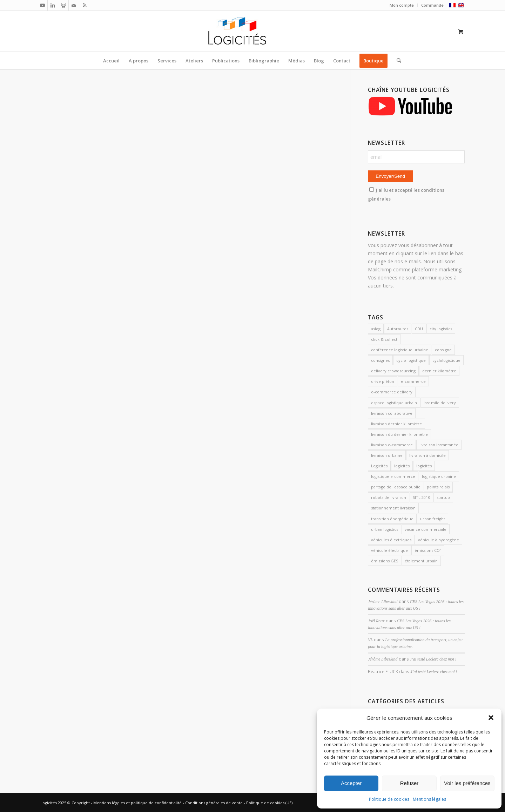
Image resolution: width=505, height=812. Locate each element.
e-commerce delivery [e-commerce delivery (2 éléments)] (392, 392)
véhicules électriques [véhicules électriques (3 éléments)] (391, 540)
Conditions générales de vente (214, 803)
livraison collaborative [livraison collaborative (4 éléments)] (392, 413)
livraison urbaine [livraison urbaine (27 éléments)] (387, 455)
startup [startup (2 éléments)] (443, 497)
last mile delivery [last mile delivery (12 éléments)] (440, 403)
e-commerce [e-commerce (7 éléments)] (413, 381)
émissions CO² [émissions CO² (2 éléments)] (428, 550)
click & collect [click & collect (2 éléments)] (384, 339)
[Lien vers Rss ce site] (85, 5)
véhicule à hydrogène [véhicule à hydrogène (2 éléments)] (439, 540)
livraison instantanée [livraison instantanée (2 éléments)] (439, 445)
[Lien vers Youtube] (42, 5)
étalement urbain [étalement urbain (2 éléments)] (421, 561)
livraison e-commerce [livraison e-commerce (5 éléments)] (392, 445)
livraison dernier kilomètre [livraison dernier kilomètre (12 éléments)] (396, 424)
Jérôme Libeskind (383, 602)
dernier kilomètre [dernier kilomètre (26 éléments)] (439, 371)
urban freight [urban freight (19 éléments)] (433, 519)
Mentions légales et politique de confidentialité (137, 803)
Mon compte (402, 5)
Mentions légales (429, 799)
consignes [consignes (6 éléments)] (380, 360)
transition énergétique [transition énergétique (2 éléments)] (392, 519)
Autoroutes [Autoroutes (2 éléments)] (398, 329)
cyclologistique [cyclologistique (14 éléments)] (446, 360)
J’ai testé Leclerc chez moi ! (433, 659)
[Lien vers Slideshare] (63, 5)
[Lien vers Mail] (74, 5)
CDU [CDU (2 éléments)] (419, 329)
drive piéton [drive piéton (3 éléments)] (383, 381)
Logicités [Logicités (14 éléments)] (379, 466)
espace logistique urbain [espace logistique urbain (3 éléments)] (394, 403)
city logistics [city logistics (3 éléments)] (441, 329)
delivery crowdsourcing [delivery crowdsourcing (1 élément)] (393, 371)
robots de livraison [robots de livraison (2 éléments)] (389, 497)
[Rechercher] (397, 61)
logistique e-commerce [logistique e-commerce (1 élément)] (393, 476)
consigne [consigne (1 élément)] (443, 350)
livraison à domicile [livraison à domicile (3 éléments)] (427, 455)
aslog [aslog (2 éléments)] (376, 329)
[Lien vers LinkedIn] (53, 5)
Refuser (409, 783)
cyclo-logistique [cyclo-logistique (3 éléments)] (411, 360)
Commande (432, 5)
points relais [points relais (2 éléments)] (438, 487)
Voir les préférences (467, 783)
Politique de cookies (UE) (269, 803)
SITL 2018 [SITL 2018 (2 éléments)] (421, 497)
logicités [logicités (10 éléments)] (402, 466)
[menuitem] (402, 5)
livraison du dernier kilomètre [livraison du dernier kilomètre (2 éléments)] (399, 434)
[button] (491, 718)
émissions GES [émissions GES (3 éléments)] (385, 561)
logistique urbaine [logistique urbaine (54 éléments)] (439, 476)
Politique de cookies (389, 799)
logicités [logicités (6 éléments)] (424, 466)
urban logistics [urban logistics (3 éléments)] (385, 529)
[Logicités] (253, 31)
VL (370, 640)
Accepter (351, 783)
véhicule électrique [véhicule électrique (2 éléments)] (389, 550)
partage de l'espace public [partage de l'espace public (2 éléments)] (396, 487)
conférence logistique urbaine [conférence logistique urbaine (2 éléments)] (400, 350)
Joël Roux (376, 621)
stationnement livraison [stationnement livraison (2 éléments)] (393, 508)
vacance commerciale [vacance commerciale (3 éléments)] (426, 529)
